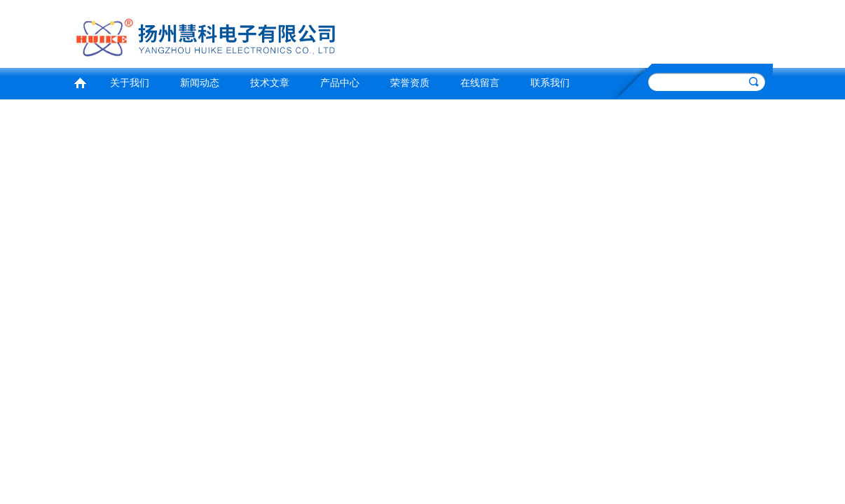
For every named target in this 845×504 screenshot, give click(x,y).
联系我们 (550, 83)
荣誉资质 (410, 83)
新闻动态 (200, 83)
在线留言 (480, 83)
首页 (80, 82)
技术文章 (270, 83)
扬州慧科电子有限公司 (244, 32)
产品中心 (340, 83)
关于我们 (130, 83)
